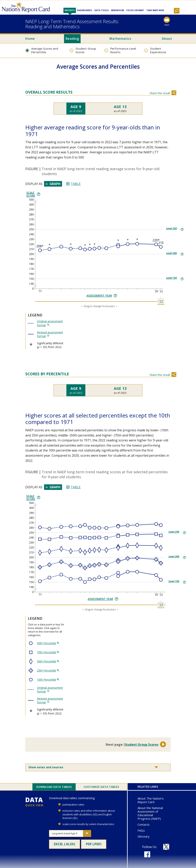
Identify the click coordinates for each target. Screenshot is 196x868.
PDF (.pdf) (95, 845)
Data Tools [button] (102, 10)
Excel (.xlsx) (65, 845)
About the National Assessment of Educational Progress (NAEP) (150, 813)
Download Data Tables (54, 787)
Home (30, 39)
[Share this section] (174, 93)
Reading (72, 39)
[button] (177, 11)
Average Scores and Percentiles (45, 50)
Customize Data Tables (101, 787)
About (167, 39)
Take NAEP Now (155, 10)
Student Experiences (158, 50)
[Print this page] (167, 22)
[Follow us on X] (166, 847)
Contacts (144, 824)
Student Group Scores (86, 50)
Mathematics (120, 39)
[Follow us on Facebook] (147, 854)
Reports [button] (70, 10)
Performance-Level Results (123, 50)
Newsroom (118, 10)
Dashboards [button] (84, 10)
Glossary (144, 836)
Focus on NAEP (135, 10)
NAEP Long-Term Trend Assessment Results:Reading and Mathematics (72, 24)
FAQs (141, 830)
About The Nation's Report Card (151, 800)
